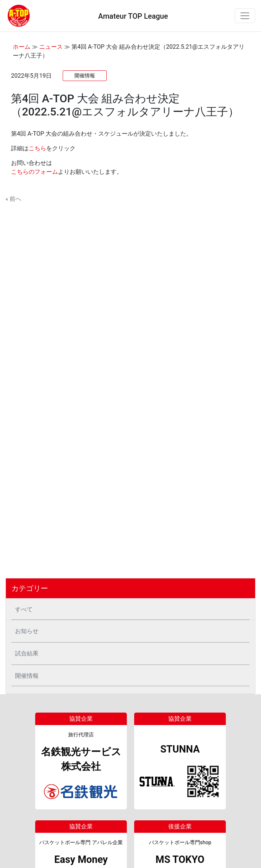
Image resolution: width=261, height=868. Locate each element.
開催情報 (27, 676)
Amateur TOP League (133, 16)
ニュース (51, 47)
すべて (24, 609)
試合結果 (27, 653)
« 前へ (13, 199)
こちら (37, 148)
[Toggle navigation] (245, 16)
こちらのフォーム (34, 172)
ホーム (22, 47)
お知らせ (27, 631)
